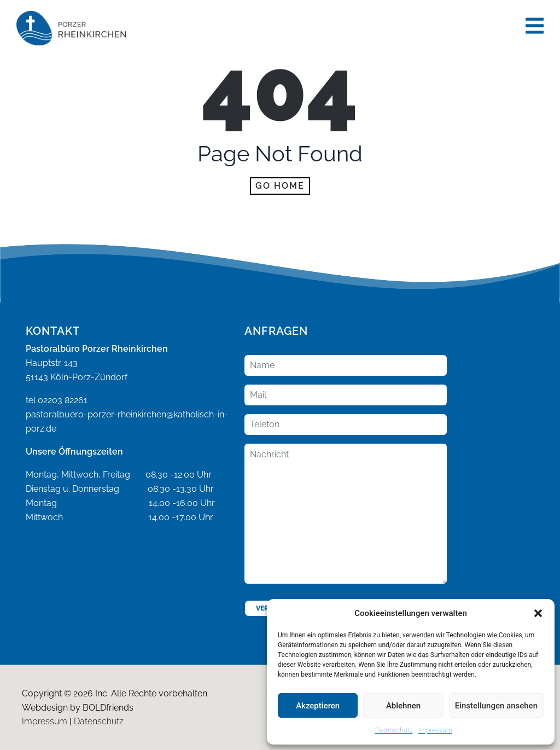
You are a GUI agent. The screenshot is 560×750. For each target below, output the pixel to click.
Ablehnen (403, 706)
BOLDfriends (108, 708)
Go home (280, 186)
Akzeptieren (318, 706)
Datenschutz (394, 730)
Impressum (435, 730)
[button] (538, 613)
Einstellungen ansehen (496, 706)
